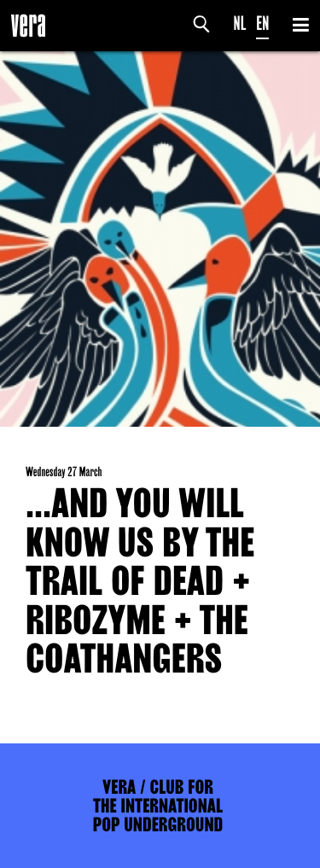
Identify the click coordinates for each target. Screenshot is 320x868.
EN (262, 23)
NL (240, 23)
